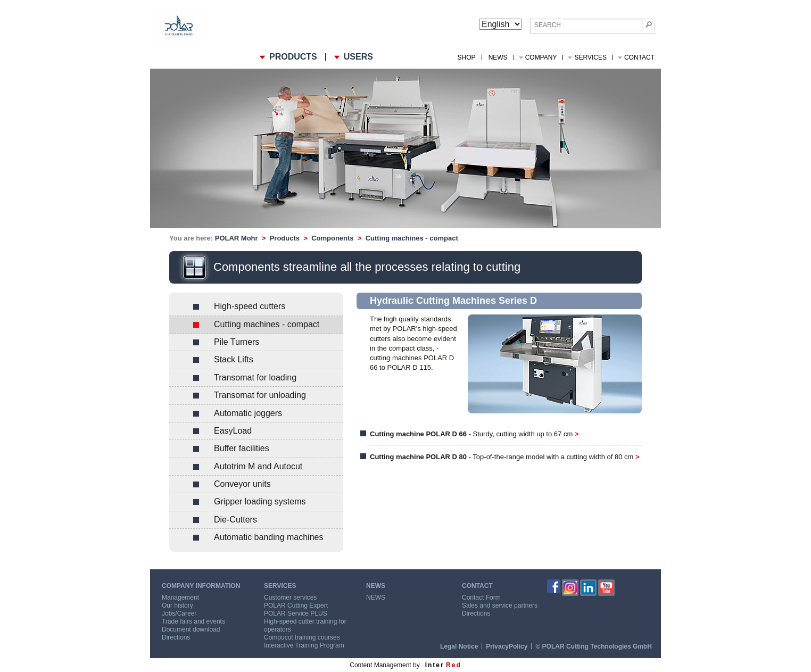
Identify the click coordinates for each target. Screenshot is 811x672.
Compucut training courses (302, 637)
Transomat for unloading (260, 395)
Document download (191, 629)
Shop (467, 57)
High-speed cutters (250, 306)
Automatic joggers (248, 413)
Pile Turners (237, 342)
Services (590, 57)
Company (541, 57)
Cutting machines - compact (412, 238)
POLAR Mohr (237, 238)
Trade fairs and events (193, 621)
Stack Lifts (234, 359)
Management (180, 598)
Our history (177, 605)
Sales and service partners (500, 605)
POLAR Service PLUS (296, 613)
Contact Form (481, 598)
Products (285, 238)
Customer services (290, 598)
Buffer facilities (242, 448)
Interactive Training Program (304, 645)
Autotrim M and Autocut (258, 466)
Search (548, 25)
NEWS (498, 57)
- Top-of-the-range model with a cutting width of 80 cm (505, 457)
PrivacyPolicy (507, 646)
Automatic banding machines (268, 537)
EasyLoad (233, 431)
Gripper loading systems (260, 501)
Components (332, 238)
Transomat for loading (255, 378)
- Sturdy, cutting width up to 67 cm (474, 434)
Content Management (380, 665)
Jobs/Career (179, 613)
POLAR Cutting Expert (296, 605)
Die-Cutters (235, 520)
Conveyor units (242, 484)
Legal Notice (459, 646)
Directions (176, 637)
